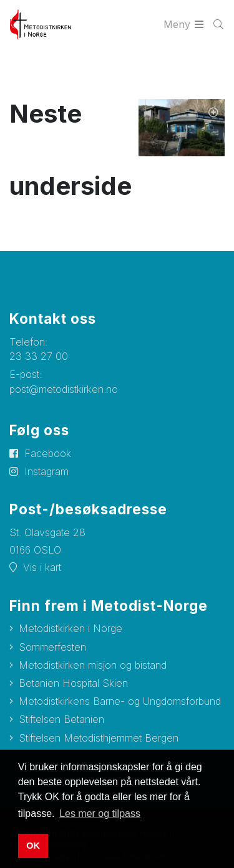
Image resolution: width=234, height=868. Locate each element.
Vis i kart (42, 567)
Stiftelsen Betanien (61, 719)
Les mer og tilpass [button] (100, 814)
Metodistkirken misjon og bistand (93, 665)
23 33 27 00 (39, 356)
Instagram (46, 471)
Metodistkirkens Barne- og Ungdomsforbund (120, 701)
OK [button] (33, 846)
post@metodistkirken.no (64, 389)
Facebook (48, 453)
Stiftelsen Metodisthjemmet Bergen (99, 738)
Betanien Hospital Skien (73, 683)
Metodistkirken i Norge (71, 628)
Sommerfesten (52, 647)
